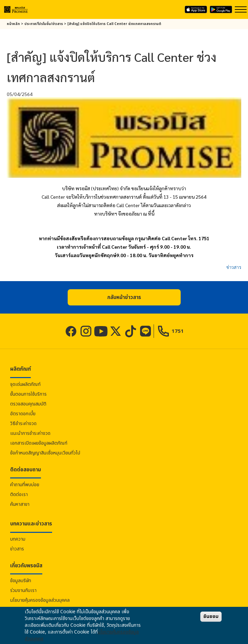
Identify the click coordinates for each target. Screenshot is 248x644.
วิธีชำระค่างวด (23, 424)
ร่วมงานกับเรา (23, 590)
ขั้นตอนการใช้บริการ (28, 394)
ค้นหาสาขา (20, 504)
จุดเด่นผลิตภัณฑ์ (25, 384)
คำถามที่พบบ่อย (25, 485)
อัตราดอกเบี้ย (23, 414)
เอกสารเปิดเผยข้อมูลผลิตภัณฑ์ (39, 443)
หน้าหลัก (13, 24)
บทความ (18, 539)
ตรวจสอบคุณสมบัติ (28, 404)
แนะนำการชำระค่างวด (30, 433)
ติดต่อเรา (19, 494)
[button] (124, 297)
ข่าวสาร (234, 267)
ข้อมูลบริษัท (21, 581)
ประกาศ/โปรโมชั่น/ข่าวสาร (44, 24)
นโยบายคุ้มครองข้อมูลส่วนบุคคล (40, 600)
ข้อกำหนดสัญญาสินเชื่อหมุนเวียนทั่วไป (45, 453)
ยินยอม (211, 616)
